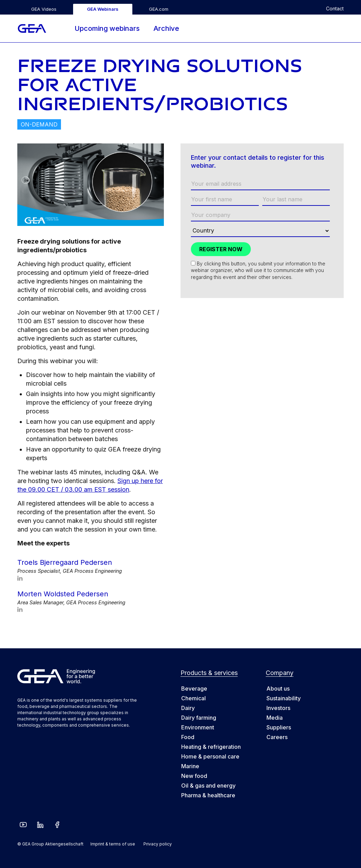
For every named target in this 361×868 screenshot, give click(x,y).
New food (194, 776)
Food (188, 737)
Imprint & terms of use (113, 844)
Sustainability (284, 698)
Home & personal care (210, 756)
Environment (198, 727)
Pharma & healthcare (208, 795)
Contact (335, 9)
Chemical (193, 698)
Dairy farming (199, 718)
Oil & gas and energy (208, 786)
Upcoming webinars (107, 28)
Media (275, 718)
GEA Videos (44, 9)
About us (278, 689)
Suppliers (279, 727)
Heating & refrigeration (211, 747)
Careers (277, 737)
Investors (278, 708)
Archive (166, 28)
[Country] (260, 231)
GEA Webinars (103, 9)
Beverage (194, 689)
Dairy (188, 708)
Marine (190, 766)
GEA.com (159, 9)
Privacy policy (158, 844)
